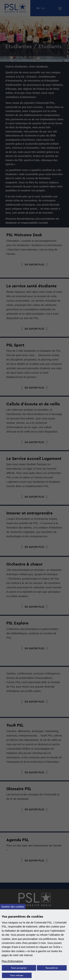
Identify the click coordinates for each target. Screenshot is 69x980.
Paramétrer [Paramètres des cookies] (52, 968)
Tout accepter (19, 968)
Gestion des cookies (13, 906)
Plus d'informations (13, 961)
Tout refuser (17, 976)
